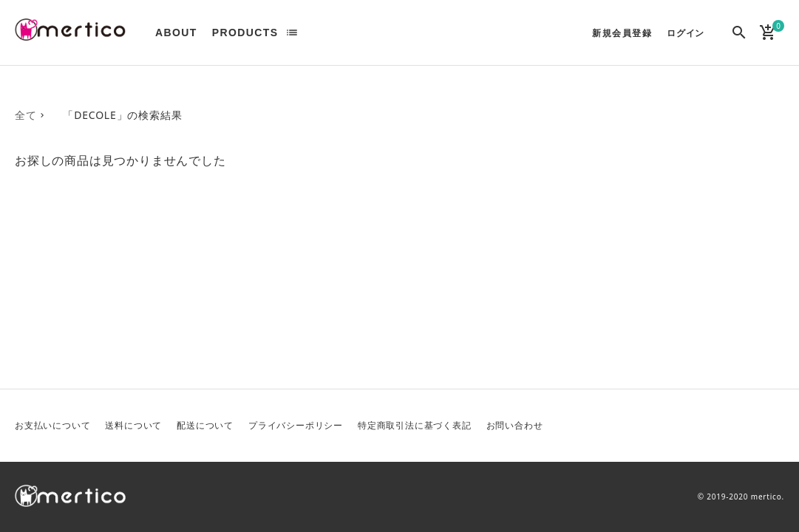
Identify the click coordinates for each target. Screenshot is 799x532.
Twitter (701, 426)
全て (26, 115)
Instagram (772, 426)
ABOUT (176, 33)
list (292, 33)
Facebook (736, 426)
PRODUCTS (245, 33)
